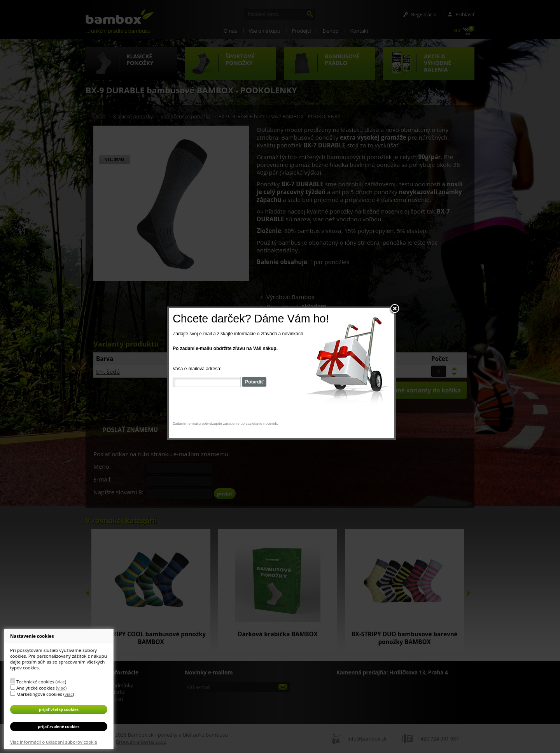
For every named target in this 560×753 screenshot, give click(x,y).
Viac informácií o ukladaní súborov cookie (54, 742)
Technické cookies (35, 682)
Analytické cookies (36, 688)
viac (61, 682)
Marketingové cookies (39, 694)
